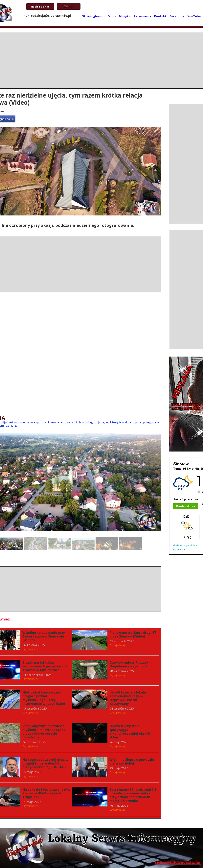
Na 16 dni (178, 550)
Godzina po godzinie (184, 545)
